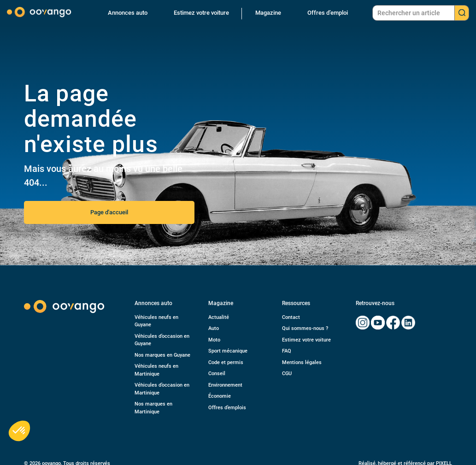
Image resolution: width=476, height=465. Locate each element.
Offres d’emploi (328, 13)
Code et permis (226, 362)
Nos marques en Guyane (162, 355)
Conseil (217, 374)
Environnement (225, 385)
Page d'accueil (109, 212)
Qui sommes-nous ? (305, 328)
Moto (214, 340)
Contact (291, 317)
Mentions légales (302, 362)
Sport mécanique (228, 351)
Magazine (268, 13)
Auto (214, 328)
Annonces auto (128, 13)
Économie (220, 396)
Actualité (219, 317)
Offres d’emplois (227, 408)
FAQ (287, 351)
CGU (287, 374)
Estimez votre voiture (201, 13)
